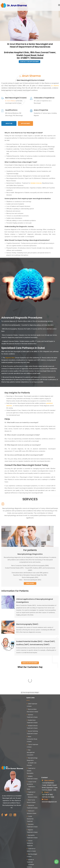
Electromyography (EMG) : (28, 624)
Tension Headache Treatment (30, 814)
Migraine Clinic (10, 358)
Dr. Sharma (55, 86)
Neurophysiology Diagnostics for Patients (32, 844)
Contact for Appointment (29, 62)
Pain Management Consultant (31, 724)
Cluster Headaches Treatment (30, 790)
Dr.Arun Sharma (7, 767)
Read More (30, 583)
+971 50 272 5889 (48, 768)
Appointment (26, 123)
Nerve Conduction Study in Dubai (32, 710)
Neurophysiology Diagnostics (30, 554)
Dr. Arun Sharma (10, 101)
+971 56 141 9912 (47, 766)
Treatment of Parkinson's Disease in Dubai (32, 766)
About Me (9, 123)
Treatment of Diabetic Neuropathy (31, 742)
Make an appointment (30, 663)
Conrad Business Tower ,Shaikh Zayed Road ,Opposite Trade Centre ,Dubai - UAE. (50, 756)
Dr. (30, 76)
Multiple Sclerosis (36, 183)
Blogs (30, 849)
